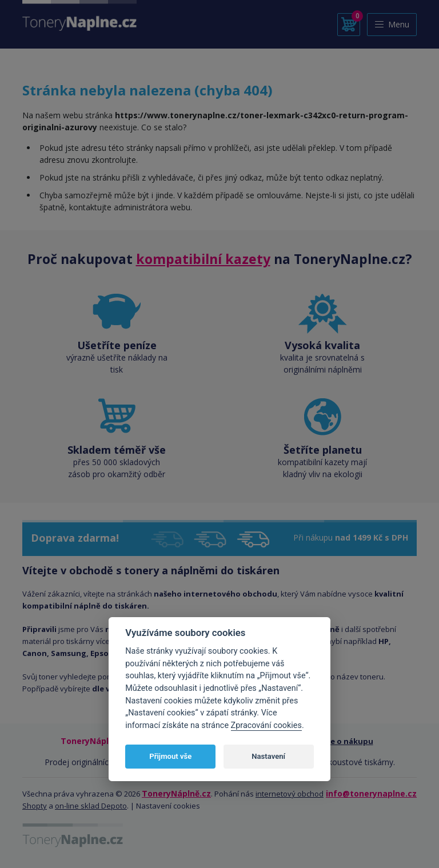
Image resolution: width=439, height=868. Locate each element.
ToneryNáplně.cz (176, 793)
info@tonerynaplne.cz (371, 793)
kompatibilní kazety (203, 259)
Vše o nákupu (348, 741)
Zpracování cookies (266, 725)
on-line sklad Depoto (91, 806)
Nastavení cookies (168, 806)
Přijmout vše (170, 756)
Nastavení (268, 756)
